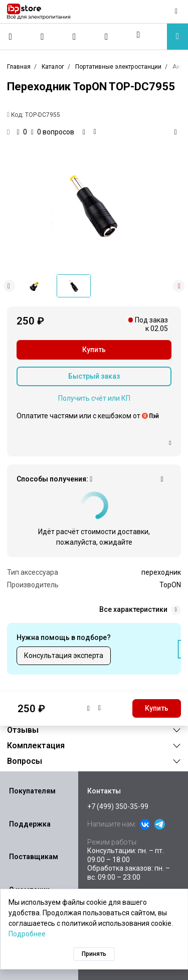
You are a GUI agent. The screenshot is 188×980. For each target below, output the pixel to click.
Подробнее (27, 934)
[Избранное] (75, 37)
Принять (94, 954)
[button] (138, 35)
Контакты (104, 791)
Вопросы (25, 761)
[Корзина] (106, 37)
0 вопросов (53, 132)
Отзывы (23, 730)
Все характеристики (140, 610)
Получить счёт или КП (94, 398)
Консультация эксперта (64, 656)
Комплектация (36, 746)
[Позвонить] (11, 37)
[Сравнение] (43, 37)
